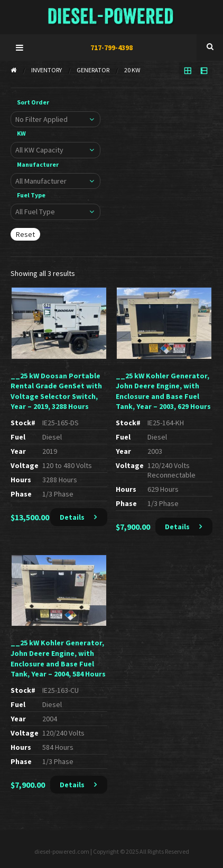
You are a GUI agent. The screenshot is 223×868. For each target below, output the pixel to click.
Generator (93, 70)
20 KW (132, 70)
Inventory (47, 70)
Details (72, 517)
